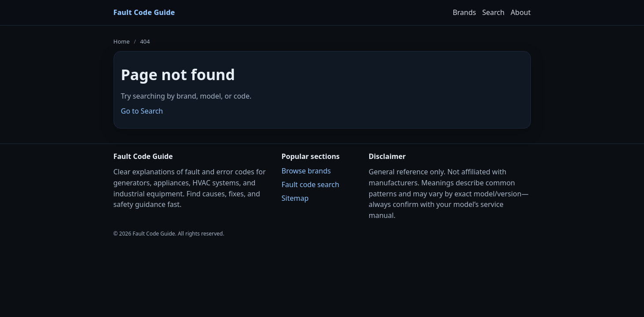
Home (122, 41)
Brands (464, 12)
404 (145, 41)
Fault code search (311, 184)
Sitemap (295, 198)
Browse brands (306, 171)
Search (493, 12)
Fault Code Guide (144, 12)
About (521, 12)
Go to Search (142, 111)
